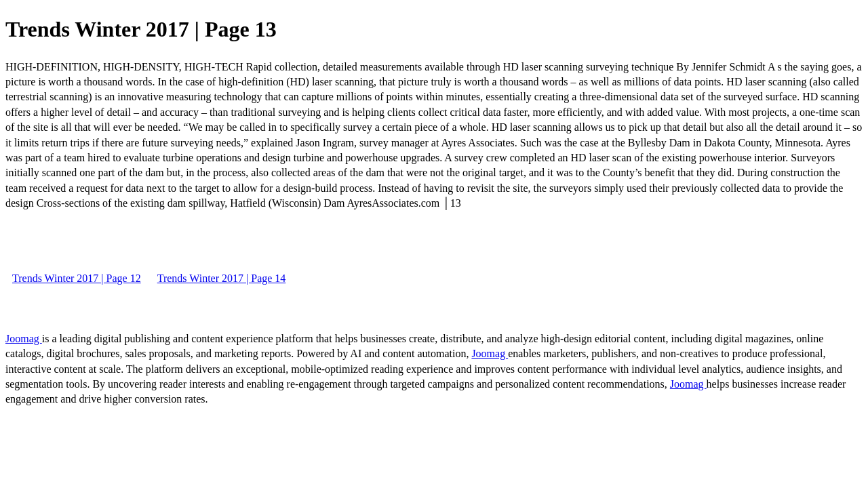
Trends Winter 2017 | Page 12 (77, 278)
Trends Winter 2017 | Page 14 (222, 278)
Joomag (24, 339)
